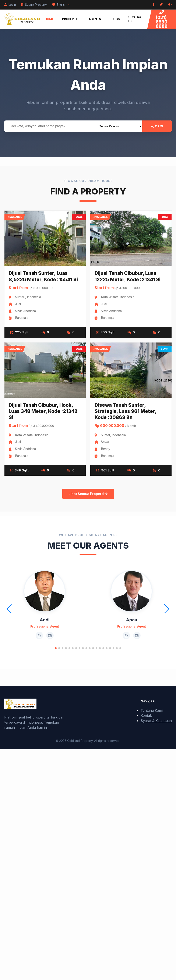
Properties (71, 19)
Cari (157, 126)
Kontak (146, 716)
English (61, 5)
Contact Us (136, 19)
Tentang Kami (152, 710)
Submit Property (34, 5)
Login (10, 5)
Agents (95, 19)
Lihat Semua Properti (88, 494)
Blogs (115, 19)
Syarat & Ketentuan (156, 721)
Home (49, 19)
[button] (56, 648)
